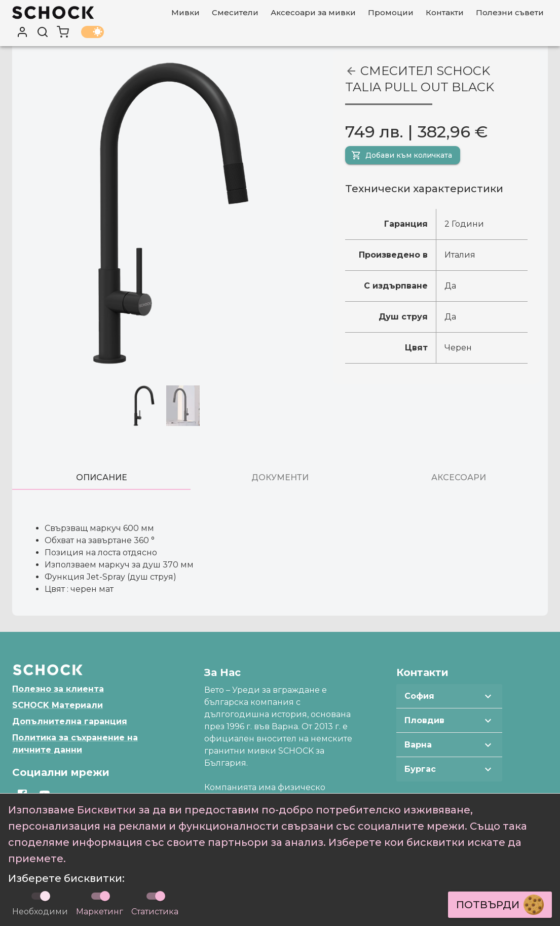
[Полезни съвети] (510, 13)
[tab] (101, 478)
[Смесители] (235, 13)
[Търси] (43, 32)
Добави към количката (402, 155)
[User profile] (22, 32)
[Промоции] (391, 13)
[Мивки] (185, 13)
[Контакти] (445, 13)
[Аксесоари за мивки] (313, 13)
